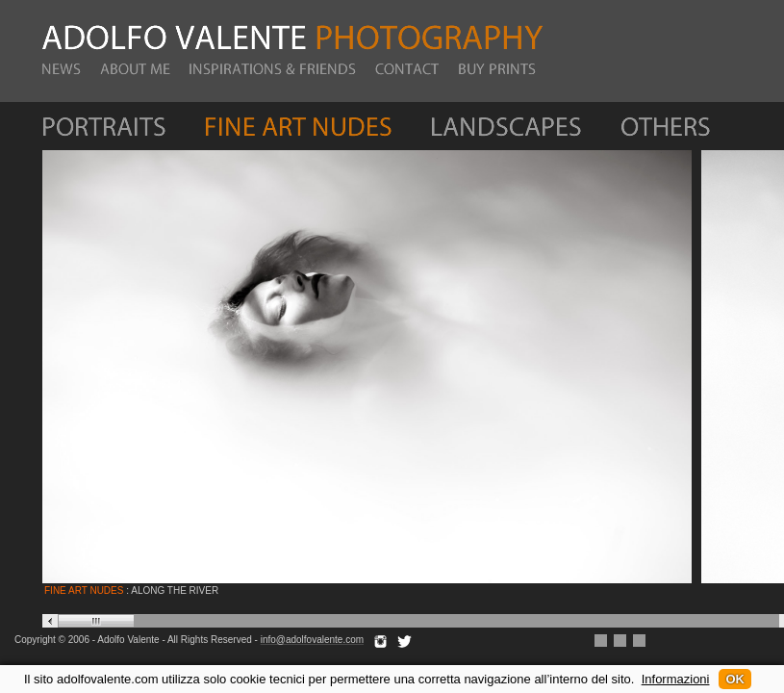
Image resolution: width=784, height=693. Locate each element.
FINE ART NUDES (84, 590)
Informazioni (676, 679)
